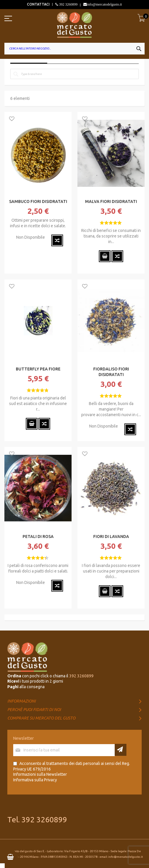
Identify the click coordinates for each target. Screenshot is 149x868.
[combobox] (74, 49)
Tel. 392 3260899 (37, 820)
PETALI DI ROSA (38, 536)
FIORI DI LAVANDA (111, 536)
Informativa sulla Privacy (35, 780)
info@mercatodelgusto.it (104, 4)
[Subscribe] (121, 750)
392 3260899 (68, 4)
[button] (12, 119)
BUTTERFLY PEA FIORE (38, 369)
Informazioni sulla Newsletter (40, 774)
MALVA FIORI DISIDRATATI (111, 201)
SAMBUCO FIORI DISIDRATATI (38, 201)
